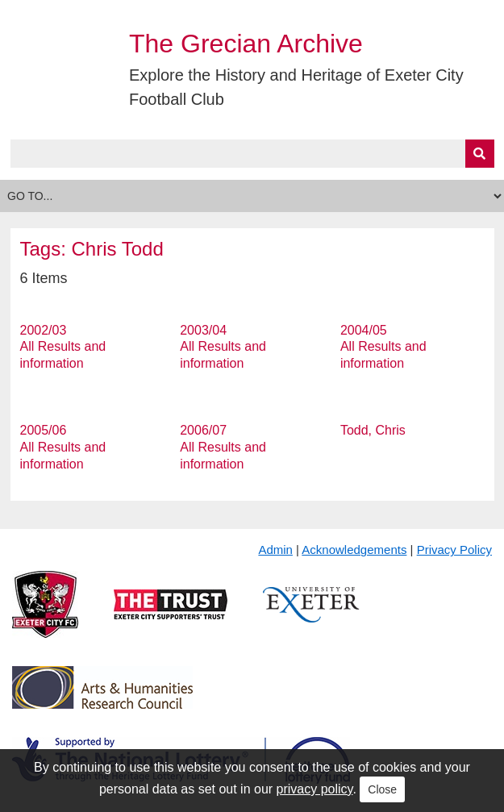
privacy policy (315, 789)
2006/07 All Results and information (223, 447)
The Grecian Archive (246, 44)
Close (382, 789)
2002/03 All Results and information (63, 347)
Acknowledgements (354, 550)
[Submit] (480, 154)
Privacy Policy (454, 550)
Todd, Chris (373, 430)
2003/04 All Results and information (223, 347)
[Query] (252, 154)
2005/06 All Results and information (63, 447)
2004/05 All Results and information (383, 347)
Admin (275, 550)
